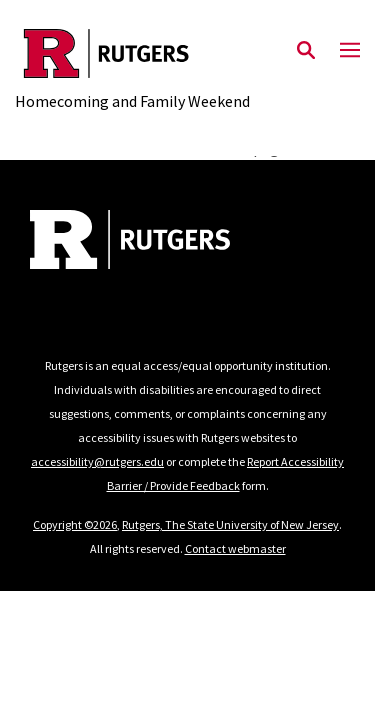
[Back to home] (165, 242)
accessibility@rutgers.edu (97, 461)
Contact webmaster (235, 548)
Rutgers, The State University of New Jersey (230, 524)
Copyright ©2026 (75, 524)
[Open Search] (306, 51)
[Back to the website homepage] (132, 53)
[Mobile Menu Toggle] (350, 51)
